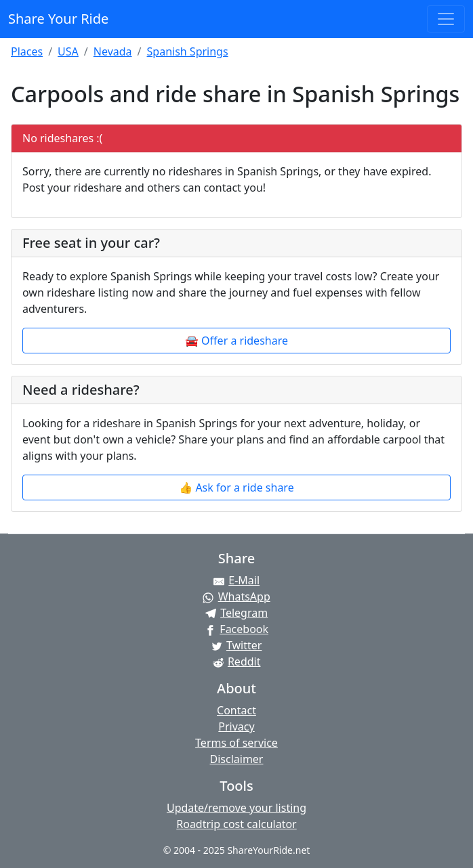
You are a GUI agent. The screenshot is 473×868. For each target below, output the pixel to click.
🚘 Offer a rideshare (236, 341)
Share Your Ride (58, 19)
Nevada (113, 51)
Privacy (236, 726)
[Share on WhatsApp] (236, 596)
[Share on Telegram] (236, 613)
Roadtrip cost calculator (236, 824)
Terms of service (236, 743)
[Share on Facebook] (236, 629)
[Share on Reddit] (236, 661)
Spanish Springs (188, 51)
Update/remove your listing (236, 808)
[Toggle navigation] (446, 19)
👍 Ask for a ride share (236, 487)
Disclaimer (237, 759)
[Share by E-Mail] (236, 580)
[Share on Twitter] (236, 645)
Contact (236, 710)
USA (68, 51)
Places (27, 51)
